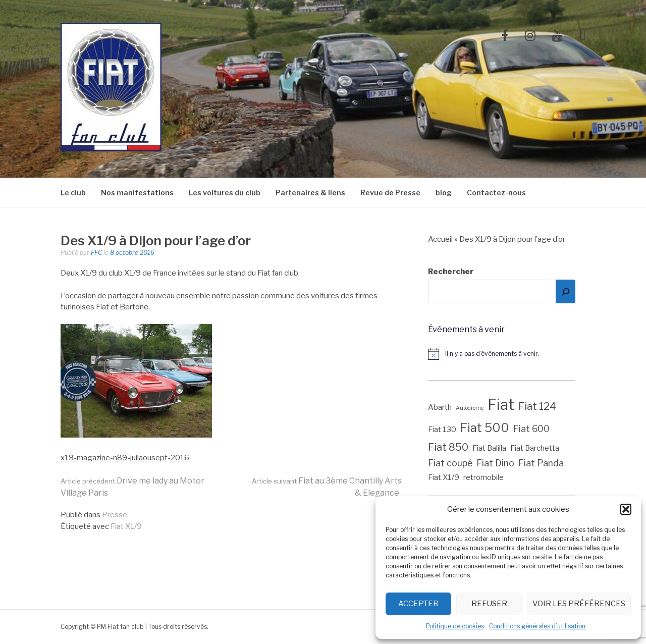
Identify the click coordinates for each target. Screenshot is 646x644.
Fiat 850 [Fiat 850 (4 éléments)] (448, 447)
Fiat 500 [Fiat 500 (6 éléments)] (485, 428)
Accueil (440, 239)
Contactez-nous (496, 193)
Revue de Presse (390, 193)
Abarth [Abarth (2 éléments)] (440, 407)
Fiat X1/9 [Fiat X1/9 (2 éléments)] (444, 477)
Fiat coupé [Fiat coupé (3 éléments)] (450, 463)
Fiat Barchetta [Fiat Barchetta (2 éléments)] (535, 448)
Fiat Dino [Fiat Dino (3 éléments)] (495, 463)
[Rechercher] (566, 291)
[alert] (507, 354)
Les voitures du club (225, 193)
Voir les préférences (579, 604)
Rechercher (451, 272)
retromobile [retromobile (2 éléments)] (483, 477)
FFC (96, 253)
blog (444, 193)
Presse (115, 515)
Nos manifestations (137, 193)
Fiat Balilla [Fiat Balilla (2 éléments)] (489, 448)
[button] (626, 509)
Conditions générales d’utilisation (537, 626)
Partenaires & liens (310, 193)
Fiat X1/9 (126, 526)
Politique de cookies (455, 626)
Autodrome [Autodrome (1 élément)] (470, 408)
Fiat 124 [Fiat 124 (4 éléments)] (537, 406)
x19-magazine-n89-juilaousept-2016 (125, 458)
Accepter (418, 604)
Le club (73, 193)
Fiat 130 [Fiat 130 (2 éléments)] (442, 430)
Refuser (489, 604)
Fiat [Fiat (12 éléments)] (501, 405)
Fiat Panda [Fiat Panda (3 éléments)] (541, 463)
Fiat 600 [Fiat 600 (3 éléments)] (531, 429)
